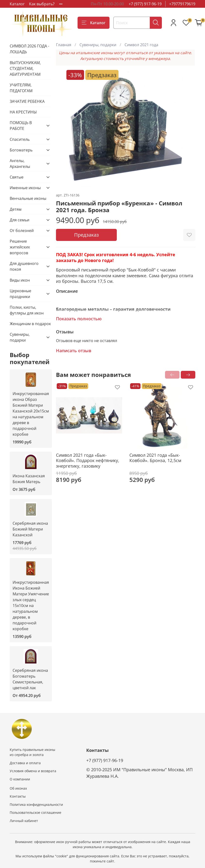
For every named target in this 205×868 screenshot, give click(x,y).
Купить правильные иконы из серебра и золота (32, 752)
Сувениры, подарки (98, 45)
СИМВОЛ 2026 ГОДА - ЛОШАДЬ (29, 49)
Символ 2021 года (141, 45)
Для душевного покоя (24, 266)
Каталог (17, 4)
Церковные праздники (20, 294)
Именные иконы (25, 188)
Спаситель (20, 139)
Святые (17, 177)
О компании (20, 779)
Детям (16, 209)
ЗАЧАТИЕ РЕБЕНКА (27, 101)
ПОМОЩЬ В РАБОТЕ (21, 126)
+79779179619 (182, 4)
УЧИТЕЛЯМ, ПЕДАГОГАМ (21, 88)
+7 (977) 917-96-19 (145, 4)
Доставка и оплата (25, 763)
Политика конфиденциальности (36, 804)
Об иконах (18, 788)
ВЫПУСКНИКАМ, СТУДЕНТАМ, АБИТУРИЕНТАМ (25, 68)
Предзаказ (87, 235)
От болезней (22, 231)
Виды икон (20, 280)
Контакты (18, 796)
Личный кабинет (24, 821)
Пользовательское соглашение (35, 812)
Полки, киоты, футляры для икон (27, 310)
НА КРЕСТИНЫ (23, 112)
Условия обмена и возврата (33, 771)
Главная (64, 45)
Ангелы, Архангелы (20, 164)
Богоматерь (21, 150)
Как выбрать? (42, 4)
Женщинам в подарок (30, 324)
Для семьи (20, 220)
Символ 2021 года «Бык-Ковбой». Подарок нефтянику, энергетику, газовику (88, 460)
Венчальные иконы (28, 198)
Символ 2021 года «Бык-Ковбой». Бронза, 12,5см (155, 458)
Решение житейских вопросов (20, 247)
